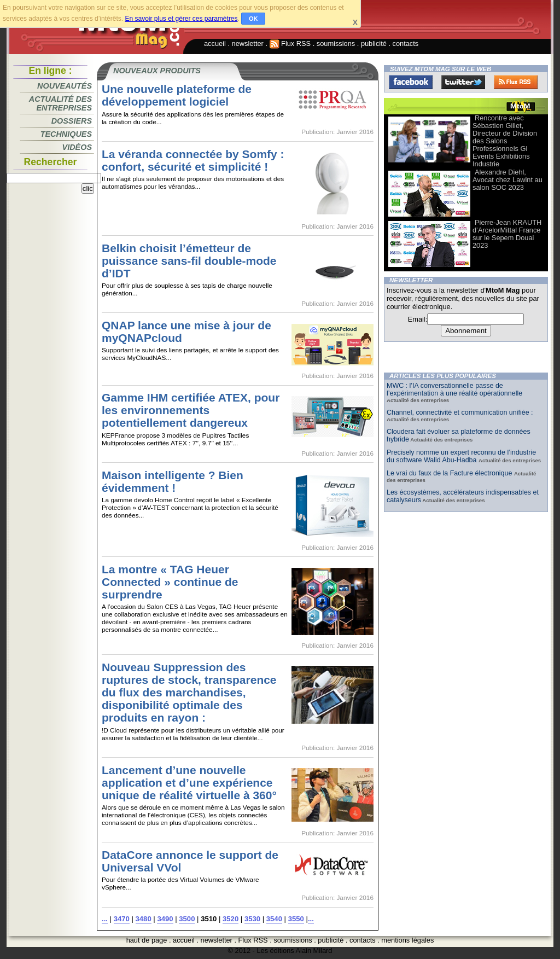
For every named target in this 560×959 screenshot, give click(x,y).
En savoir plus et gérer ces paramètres (181, 19)
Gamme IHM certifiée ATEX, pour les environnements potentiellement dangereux (191, 410)
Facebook (411, 82)
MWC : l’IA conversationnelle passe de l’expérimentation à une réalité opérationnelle (454, 390)
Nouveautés (65, 86)
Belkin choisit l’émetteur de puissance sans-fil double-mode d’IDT (189, 261)
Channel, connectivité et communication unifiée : (460, 412)
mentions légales (407, 940)
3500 (187, 919)
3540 (274, 919)
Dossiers (72, 121)
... (105, 919)
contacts (406, 43)
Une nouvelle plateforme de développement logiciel (177, 95)
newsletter (248, 43)
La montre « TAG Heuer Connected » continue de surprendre (170, 582)
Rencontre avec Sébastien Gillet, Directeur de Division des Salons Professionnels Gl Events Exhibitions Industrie (505, 141)
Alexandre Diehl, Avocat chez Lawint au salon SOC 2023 (507, 180)
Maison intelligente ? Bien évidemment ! (173, 481)
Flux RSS (290, 43)
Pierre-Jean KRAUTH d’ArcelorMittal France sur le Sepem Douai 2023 (507, 234)
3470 (122, 919)
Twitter (463, 82)
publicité (374, 43)
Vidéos (77, 147)
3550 (296, 919)
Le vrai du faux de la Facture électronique (450, 473)
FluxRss (516, 82)
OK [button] (253, 19)
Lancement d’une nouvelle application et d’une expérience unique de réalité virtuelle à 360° (189, 783)
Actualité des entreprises (60, 103)
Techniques (66, 134)
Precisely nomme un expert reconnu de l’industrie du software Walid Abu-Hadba (461, 456)
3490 (165, 919)
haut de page (147, 940)
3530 (252, 919)
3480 (144, 919)
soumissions (336, 43)
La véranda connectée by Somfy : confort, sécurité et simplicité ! (193, 160)
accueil (215, 43)
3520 (231, 919)
